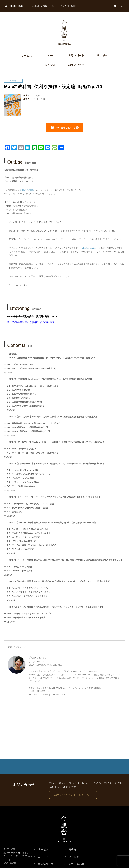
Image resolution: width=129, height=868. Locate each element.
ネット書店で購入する (65, 128)
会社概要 (50, 65)
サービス (27, 55)
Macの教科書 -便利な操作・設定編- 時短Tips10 (35, 322)
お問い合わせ (76, 65)
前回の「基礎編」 (28, 190)
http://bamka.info (89, 248)
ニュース (50, 55)
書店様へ (102, 55)
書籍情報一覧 (76, 55)
